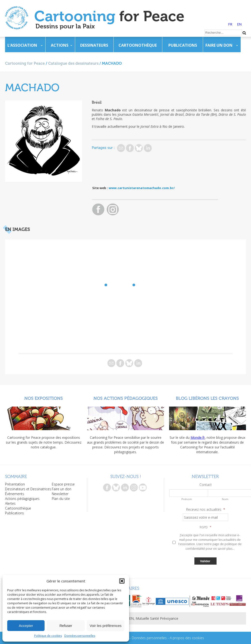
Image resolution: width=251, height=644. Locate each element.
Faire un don (219, 45)
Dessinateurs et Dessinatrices (28, 489)
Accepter (26, 626)
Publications (183, 45)
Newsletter (60, 494)
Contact (206, 485)
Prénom (187, 499)
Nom (225, 499)
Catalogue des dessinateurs (73, 63)
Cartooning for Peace (25, 63)
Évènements (15, 494)
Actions (60, 45)
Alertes (10, 503)
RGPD (205, 527)
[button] (122, 581)
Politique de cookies (48, 636)
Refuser (66, 626)
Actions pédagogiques (22, 499)
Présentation (15, 484)
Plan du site (61, 499)
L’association (22, 45)
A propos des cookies (187, 638)
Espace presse (63, 484)
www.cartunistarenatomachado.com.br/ (142, 188)
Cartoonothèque (138, 45)
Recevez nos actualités (206, 510)
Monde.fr (198, 437)
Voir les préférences (106, 626)
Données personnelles (80, 636)
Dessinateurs (94, 45)
